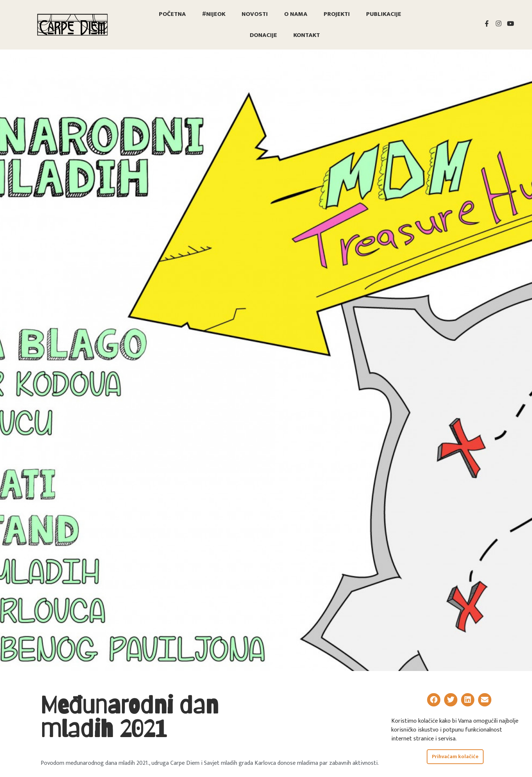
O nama (296, 14)
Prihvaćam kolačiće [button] (455, 757)
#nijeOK (214, 14)
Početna (172, 14)
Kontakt (307, 35)
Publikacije (384, 14)
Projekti (337, 14)
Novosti (255, 14)
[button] (434, 700)
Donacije (263, 35)
